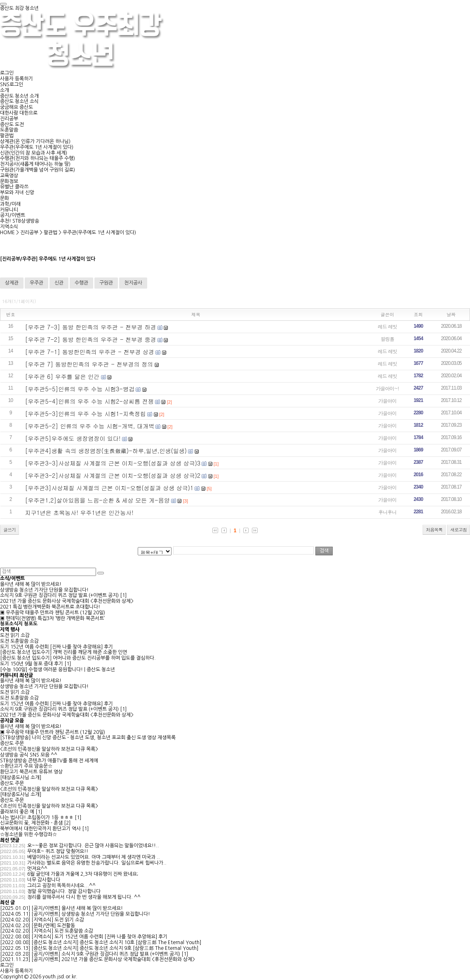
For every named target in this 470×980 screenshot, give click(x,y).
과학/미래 (10, 204)
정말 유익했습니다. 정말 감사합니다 (64, 891)
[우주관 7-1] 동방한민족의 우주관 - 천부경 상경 (90, 352)
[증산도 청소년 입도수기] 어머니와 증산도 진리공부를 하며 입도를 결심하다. (78, 658)
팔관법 (7, 136)
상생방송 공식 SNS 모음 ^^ (29, 755)
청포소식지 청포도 (19, 624)
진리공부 (9, 119)
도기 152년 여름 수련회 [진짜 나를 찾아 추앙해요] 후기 (56, 647)
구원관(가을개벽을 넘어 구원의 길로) (38, 170)
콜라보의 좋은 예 (17, 812)
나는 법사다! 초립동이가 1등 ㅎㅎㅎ (37, 818)
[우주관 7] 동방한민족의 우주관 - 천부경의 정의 (89, 364)
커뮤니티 (9, 210)
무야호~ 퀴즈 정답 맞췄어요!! (58, 851)
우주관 (36, 283)
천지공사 (133, 283)
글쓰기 (9, 530)
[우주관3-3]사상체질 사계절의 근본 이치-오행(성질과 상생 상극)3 (113, 463)
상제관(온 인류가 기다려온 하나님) (35, 141)
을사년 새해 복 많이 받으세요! (31, 584)
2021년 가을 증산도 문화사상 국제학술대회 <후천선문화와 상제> (67, 601)
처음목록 (434, 530)
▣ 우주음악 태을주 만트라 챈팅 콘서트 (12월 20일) (53, 613)
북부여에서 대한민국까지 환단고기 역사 (40, 829)
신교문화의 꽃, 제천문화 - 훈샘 (31, 823)
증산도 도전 (12, 125)
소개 (5, 90)
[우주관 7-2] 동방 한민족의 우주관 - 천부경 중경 (91, 339)
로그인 (7, 73)
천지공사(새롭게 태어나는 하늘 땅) (35, 164)
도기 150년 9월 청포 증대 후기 (32, 664)
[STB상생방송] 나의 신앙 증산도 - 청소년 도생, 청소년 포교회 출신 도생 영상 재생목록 (88, 738)
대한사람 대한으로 (19, 113)
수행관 (81, 283)
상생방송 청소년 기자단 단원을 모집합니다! (44, 590)
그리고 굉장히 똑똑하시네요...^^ (61, 886)
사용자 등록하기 (16, 79)
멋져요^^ (37, 869)
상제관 (12, 283)
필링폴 (387, 339)
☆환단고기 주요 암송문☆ (26, 766)
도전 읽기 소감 (15, 635)
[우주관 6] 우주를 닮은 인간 (62, 376)
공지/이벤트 (13, 215)
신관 (59, 283)
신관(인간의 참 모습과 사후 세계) (34, 153)
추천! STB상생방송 (20, 221)
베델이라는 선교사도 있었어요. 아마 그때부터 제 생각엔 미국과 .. (94, 857)
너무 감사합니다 (44, 880)
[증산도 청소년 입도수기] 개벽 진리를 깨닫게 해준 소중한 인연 (63, 652)
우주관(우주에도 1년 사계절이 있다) (37, 147)
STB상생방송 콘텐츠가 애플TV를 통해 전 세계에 (49, 761)
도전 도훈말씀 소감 (19, 641)
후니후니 (388, 512)
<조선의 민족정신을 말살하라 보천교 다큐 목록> (49, 749)
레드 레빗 (387, 326)
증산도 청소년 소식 (19, 101)
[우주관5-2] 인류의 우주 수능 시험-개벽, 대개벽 (90, 426)
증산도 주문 (12, 743)
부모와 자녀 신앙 (17, 193)
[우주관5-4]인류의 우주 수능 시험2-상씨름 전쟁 (89, 401)
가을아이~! (388, 388)
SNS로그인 (12, 85)
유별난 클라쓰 (14, 187)
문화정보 (9, 181)
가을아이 (388, 401)
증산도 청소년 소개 (19, 96)
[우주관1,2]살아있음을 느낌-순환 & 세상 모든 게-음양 (98, 500)
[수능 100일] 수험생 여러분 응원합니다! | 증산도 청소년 (58, 670)
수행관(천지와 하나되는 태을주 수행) (38, 158)
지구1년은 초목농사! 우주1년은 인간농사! (79, 512)
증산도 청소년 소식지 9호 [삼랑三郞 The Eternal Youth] (139, 948)
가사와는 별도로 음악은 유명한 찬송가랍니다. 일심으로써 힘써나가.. (97, 863)
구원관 (106, 283)
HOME (7, 233)
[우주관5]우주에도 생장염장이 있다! (73, 438)
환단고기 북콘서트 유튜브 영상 (31, 772)
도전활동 (66, 926)
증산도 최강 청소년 (19, 8)
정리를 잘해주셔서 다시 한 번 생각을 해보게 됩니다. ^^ (84, 897)
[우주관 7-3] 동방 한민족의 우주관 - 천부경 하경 (91, 327)
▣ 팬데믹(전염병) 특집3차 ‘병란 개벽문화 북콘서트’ (52, 618)
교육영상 (9, 176)
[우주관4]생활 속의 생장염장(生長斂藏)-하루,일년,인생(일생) (106, 451)
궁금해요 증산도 (16, 107)
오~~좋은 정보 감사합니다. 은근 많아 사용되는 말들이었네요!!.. (93, 846)
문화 (5, 198)
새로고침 (458, 530)
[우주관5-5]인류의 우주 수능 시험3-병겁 (80, 389)
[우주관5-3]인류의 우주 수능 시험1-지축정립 (86, 414)
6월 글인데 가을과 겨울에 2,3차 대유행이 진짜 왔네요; (83, 874)
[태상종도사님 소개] (21, 778)
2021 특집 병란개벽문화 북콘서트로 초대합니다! (50, 607)
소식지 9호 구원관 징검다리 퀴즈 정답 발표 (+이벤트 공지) (59, 595)
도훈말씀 (9, 130)
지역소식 (9, 227)
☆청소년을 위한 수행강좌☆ (28, 834)
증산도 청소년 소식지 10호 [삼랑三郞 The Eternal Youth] (140, 942)
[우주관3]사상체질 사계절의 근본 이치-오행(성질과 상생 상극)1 (109, 488)
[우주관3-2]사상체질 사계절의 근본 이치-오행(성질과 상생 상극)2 (113, 475)
